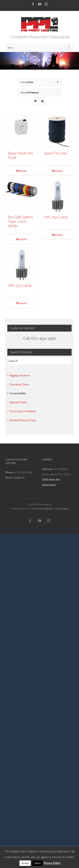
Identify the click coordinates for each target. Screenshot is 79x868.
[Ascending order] (58, 82)
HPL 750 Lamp (56, 217)
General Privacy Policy (23, 420)
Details (23, 171)
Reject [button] (38, 863)
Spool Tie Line (55, 153)
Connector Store (19, 384)
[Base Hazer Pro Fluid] (22, 132)
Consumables (18, 393)
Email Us (19, 478)
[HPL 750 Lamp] (57, 195)
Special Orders (18, 402)
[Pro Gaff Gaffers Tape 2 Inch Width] (22, 195)
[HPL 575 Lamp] (22, 264)
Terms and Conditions (23, 411)
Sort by (27, 82)
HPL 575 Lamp (20, 286)
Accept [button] (25, 863)
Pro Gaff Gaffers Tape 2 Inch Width (21, 222)
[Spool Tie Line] (57, 132)
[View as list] (42, 101)
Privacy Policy (62, 509)
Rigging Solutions (20, 375)
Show (30, 93)
